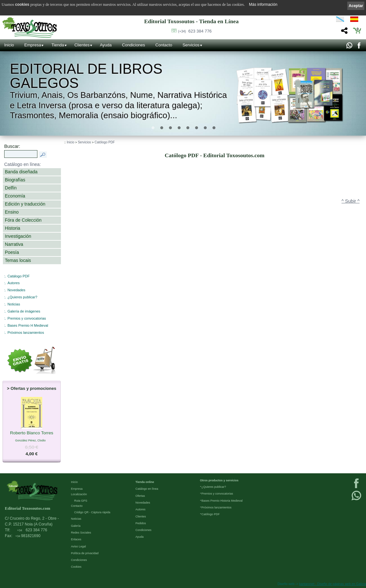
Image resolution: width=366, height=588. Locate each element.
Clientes (82, 45)
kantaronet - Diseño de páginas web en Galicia (333, 584)
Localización (79, 494)
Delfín (11, 188)
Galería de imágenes (24, 311)
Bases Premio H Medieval (28, 325)
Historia (13, 228)
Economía (15, 196)
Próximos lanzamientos (26, 333)
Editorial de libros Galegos (86, 76)
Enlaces (76, 539)
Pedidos (141, 523)
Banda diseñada (21, 172)
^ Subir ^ (351, 201)
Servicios (191, 45)
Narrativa (14, 244)
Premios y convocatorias (27, 318)
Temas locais (18, 260)
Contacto (164, 45)
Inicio (9, 45)
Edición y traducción (25, 204)
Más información (263, 5)
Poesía (12, 252)
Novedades (16, 290)
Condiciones (134, 45)
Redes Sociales (81, 533)
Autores (14, 283)
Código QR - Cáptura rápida (92, 512)
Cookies (76, 567)
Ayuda (106, 45)
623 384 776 (195, 31)
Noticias (14, 304)
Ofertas (140, 496)
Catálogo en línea (147, 489)
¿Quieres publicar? (22, 297)
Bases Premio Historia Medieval (222, 501)
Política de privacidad (85, 553)
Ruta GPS (81, 501)
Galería (76, 526)
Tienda (58, 45)
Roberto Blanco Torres (32, 433)
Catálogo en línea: (23, 164)
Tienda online (145, 482)
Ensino (12, 212)
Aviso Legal (78, 546)
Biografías (15, 180)
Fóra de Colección (23, 220)
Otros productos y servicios (219, 480)
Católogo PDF (105, 142)
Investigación (18, 236)
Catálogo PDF (19, 276)
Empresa (33, 45)
